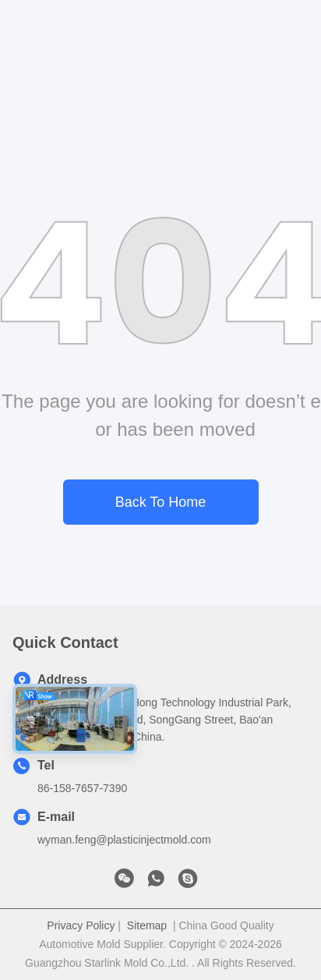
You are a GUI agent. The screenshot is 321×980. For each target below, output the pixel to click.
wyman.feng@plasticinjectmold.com (124, 840)
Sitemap (147, 925)
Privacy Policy (81, 925)
